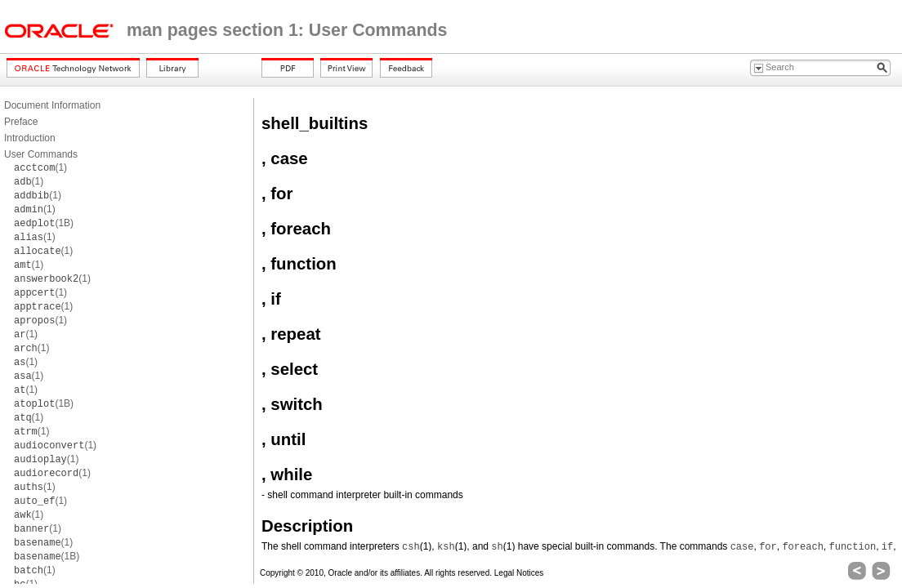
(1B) (44, 223)
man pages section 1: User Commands (287, 30)
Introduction (30, 138)
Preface (21, 122)
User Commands (41, 154)
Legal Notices (519, 573)
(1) (40, 167)
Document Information (52, 105)
